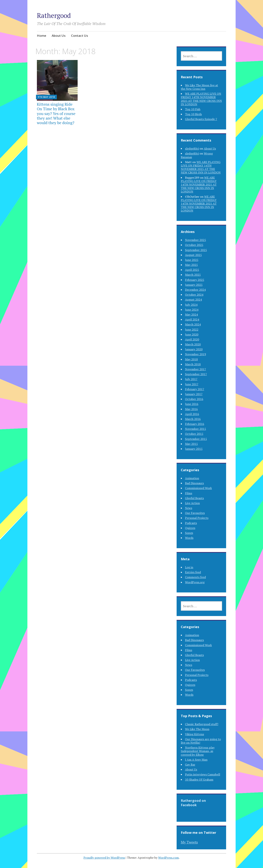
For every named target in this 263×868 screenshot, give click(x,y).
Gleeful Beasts (194, 498)
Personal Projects (197, 518)
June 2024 (192, 310)
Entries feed (193, 572)
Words (189, 538)
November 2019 (196, 354)
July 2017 (191, 379)
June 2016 (192, 404)
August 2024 (193, 300)
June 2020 (192, 334)
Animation (192, 478)
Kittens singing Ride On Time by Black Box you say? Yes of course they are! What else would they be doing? (56, 113)
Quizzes (190, 528)
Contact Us (80, 36)
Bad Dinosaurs (194, 483)
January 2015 (194, 449)
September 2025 (196, 250)
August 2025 (193, 255)
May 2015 (191, 444)
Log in (189, 567)
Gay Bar (190, 765)
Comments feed (195, 577)
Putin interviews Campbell (203, 774)
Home (42, 36)
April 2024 (192, 319)
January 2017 (194, 394)
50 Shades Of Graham (199, 779)
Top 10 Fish (193, 109)
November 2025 (196, 240)
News (189, 508)
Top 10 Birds (193, 114)
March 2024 (193, 324)
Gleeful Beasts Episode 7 (201, 119)
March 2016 (193, 419)
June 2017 (192, 384)
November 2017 (196, 369)
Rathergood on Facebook (193, 803)
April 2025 (192, 270)
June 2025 (192, 260)
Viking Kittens (195, 734)
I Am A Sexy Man (196, 760)
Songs (189, 533)
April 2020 (192, 339)
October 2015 (194, 434)
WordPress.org (195, 582)
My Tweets (189, 842)
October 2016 (194, 399)
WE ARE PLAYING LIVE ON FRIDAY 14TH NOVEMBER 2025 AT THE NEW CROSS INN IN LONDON (201, 99)
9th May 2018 (46, 97)
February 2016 (195, 424)
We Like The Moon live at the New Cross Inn (199, 87)
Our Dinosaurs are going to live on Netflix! (201, 741)
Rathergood (54, 15)
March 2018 (193, 364)
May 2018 (191, 359)
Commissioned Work (198, 488)
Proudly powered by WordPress (104, 858)
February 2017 (195, 389)
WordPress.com (168, 858)
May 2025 (191, 265)
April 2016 (192, 414)
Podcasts (191, 523)
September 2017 (196, 374)
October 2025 (194, 245)
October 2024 (194, 295)
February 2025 (195, 280)
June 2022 (192, 329)
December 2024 (195, 290)
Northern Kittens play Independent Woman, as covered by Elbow (198, 751)
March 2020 (193, 344)
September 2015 (196, 439)
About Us (59, 36)
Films (189, 493)
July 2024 (191, 305)
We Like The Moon (197, 729)
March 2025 (193, 275)
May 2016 (191, 409)
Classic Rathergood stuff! (202, 724)
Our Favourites (195, 513)
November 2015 (196, 429)
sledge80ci (192, 148)
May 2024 (191, 315)
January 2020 (194, 349)
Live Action (192, 503)
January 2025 (194, 285)
